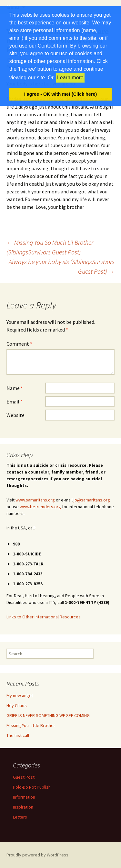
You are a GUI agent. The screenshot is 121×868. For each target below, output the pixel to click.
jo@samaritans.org (92, 500)
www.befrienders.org (40, 507)
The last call (18, 735)
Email (15, 402)
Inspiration (23, 807)
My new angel (20, 695)
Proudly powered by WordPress (37, 855)
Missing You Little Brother (31, 725)
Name (15, 388)
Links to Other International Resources (44, 617)
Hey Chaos (17, 705)
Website (15, 415)
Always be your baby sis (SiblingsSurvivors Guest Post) (62, 266)
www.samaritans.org (35, 500)
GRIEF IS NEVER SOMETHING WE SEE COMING (48, 715)
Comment (19, 344)
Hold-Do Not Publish (32, 787)
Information (24, 797)
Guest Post (24, 777)
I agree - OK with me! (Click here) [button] (61, 94)
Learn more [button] (70, 78)
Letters (20, 817)
